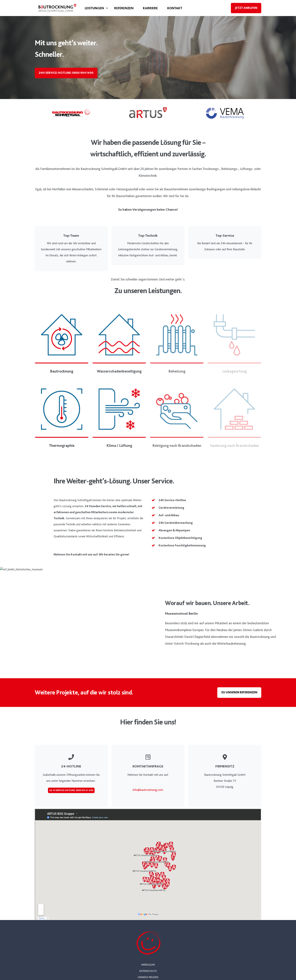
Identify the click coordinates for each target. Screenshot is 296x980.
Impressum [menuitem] (148, 965)
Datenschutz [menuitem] (148, 971)
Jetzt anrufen (246, 8)
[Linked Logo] (71, 113)
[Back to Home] (57, 13)
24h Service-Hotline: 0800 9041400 (66, 73)
